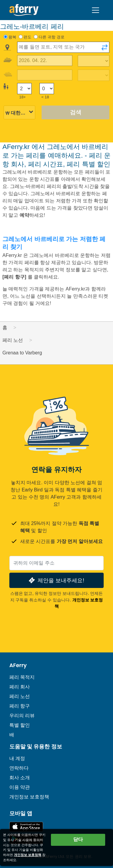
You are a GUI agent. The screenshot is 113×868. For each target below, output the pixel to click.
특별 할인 (20, 725)
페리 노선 (20, 696)
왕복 (12, 37)
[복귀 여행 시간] (94, 75)
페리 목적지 (22, 677)
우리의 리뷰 (22, 716)
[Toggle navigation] (96, 10)
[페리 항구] (15, 277)
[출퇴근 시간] (94, 61)
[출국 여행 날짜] (45, 61)
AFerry (18, 665)
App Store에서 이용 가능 (26, 827)
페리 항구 (20, 706)
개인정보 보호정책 (29, 797)
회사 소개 (20, 778)
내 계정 (17, 758)
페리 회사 (20, 687)
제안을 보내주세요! (56, 580)
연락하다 (19, 768)
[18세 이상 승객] (24, 89)
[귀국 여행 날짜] (45, 75)
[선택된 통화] (19, 113)
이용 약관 (20, 787)
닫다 (78, 839)
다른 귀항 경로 (51, 37)
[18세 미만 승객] (47, 89)
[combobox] (63, 47)
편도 (27, 37)
